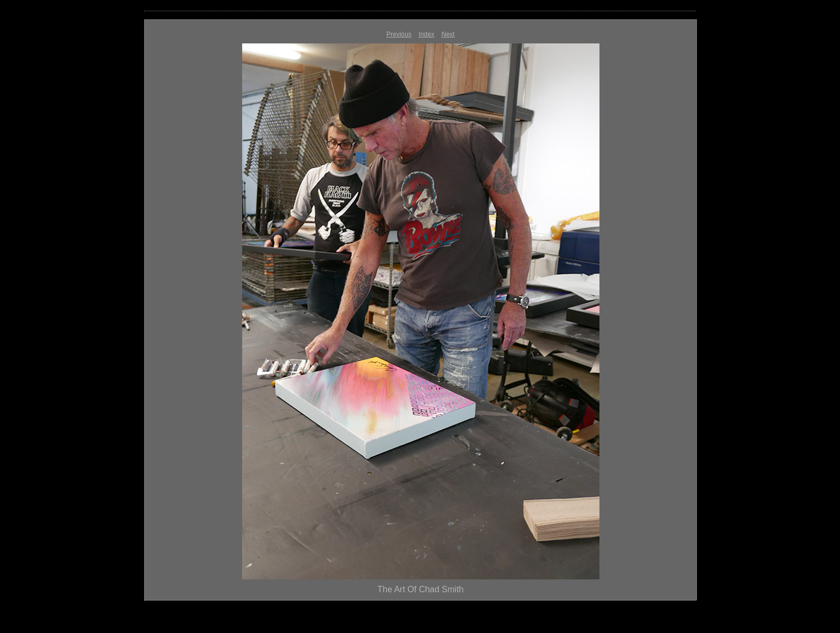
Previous (399, 34)
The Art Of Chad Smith (421, 589)
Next (448, 34)
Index (426, 34)
